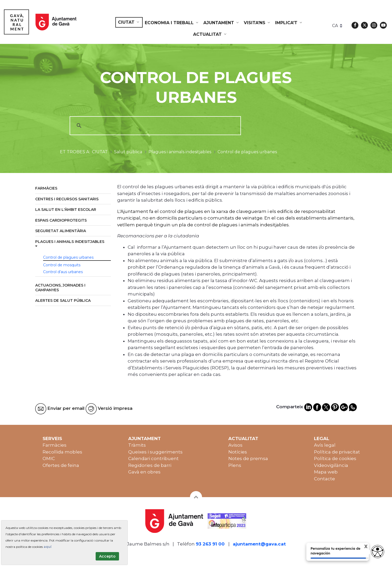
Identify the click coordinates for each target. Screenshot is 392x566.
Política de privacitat (337, 452)
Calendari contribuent (153, 458)
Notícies (238, 452)
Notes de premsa (248, 458)
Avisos (235, 445)
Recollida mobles (62, 452)
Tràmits (137, 445)
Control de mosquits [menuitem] (62, 265)
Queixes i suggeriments (155, 452)
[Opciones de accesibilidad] (378, 552)
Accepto (107, 556)
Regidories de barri (150, 465)
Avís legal (325, 445)
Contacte (324, 479)
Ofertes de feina (61, 465)
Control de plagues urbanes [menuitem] (68, 257)
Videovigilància (331, 465)
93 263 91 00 (210, 544)
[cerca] (154, 126)
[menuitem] (129, 22)
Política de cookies (335, 458)
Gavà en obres (144, 472)
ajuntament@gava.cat (259, 544)
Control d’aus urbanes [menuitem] (63, 272)
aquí (48, 547)
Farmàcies (55, 445)
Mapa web (326, 472)
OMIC (49, 458)
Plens (235, 465)
